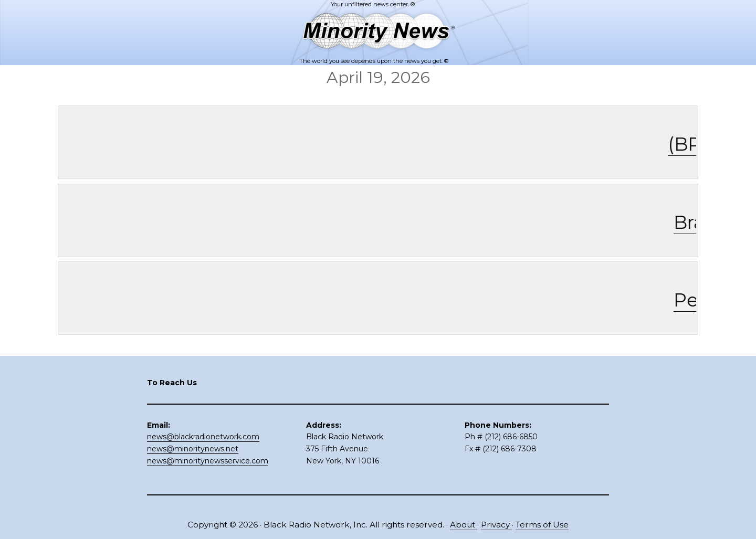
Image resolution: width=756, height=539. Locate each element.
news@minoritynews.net (193, 449)
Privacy (496, 525)
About (464, 525)
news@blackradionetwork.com (203, 437)
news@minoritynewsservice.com (208, 461)
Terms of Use (542, 525)
